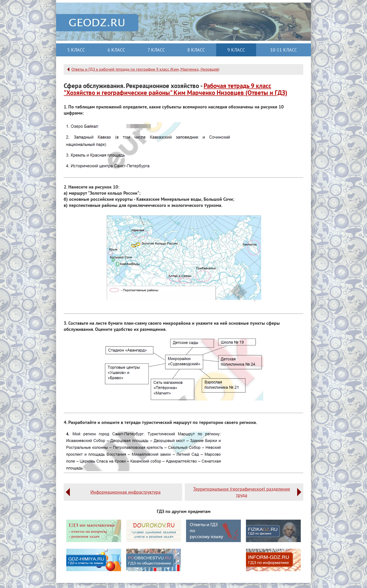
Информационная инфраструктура (126, 492)
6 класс (116, 50)
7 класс (156, 50)
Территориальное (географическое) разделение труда (242, 492)
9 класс (236, 50)
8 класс (196, 50)
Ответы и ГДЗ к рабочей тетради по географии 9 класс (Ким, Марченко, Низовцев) (145, 69)
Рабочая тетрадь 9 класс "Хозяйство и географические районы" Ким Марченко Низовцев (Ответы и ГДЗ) (175, 89)
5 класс (76, 50)
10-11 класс (284, 50)
